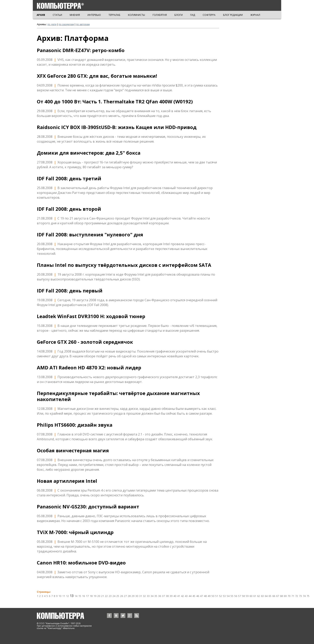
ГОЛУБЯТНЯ (160, 15)
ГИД (193, 15)
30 (137, 596)
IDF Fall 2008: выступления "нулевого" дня (90, 235)
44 (190, 596)
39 (171, 596)
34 (152, 596)
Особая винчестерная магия (73, 450)
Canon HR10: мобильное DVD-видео (81, 563)
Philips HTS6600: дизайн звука (75, 425)
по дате (52, 24)
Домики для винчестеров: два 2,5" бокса (89, 153)
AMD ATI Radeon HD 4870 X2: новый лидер (89, 368)
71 (293, 596)
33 (148, 596)
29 (133, 596)
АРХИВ (41, 15)
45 (194, 596)
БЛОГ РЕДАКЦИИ (233, 15)
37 (163, 596)
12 (67, 596)
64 (266, 596)
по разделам (66, 24)
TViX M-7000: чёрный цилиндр (75, 532)
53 (224, 596)
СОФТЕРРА (209, 15)
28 (129, 596)
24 (114, 596)
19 (95, 596)
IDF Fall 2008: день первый (70, 291)
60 (251, 596)
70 (289, 596)
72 (297, 596)
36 (160, 596)
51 (217, 596)
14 (76, 596)
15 (80, 596)
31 (141, 596)
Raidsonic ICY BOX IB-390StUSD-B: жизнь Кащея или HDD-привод (117, 127)
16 (84, 596)
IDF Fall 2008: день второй (69, 209)
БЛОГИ (179, 15)
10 (60, 596)
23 (110, 596)
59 (247, 596)
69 (285, 596)
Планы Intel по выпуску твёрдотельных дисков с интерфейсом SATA (124, 265)
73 (300, 596)
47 (201, 596)
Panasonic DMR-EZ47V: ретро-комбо (81, 50)
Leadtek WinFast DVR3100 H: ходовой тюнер (91, 316)
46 (198, 596)
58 (243, 596)
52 (220, 596)
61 (255, 596)
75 (308, 596)
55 (232, 596)
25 (118, 596)
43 (186, 596)
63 (262, 596)
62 (259, 596)
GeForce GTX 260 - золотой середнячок (85, 342)
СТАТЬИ (57, 15)
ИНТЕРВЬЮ (94, 15)
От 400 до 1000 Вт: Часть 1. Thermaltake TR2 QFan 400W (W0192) (115, 102)
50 (213, 596)
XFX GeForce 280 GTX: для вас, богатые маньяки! (97, 76)
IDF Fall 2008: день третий (69, 178)
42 (182, 596)
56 (236, 596)
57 (240, 596)
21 (103, 596)
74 (304, 596)
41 (179, 596)
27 (125, 596)
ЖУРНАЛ (255, 15)
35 (156, 596)
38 (167, 596)
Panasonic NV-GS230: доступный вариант (88, 507)
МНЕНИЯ (75, 15)
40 (175, 596)
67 (278, 596)
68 (281, 596)
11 (64, 596)
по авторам (83, 24)
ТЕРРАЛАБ (114, 15)
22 (106, 596)
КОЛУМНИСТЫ (136, 15)
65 (270, 596)
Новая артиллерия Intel (67, 481)
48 (205, 596)
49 (209, 596)
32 (144, 596)
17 (87, 596)
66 (274, 596)
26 (122, 596)
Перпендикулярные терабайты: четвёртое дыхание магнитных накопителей (118, 396)
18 (91, 596)
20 (99, 596)
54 (228, 596)
